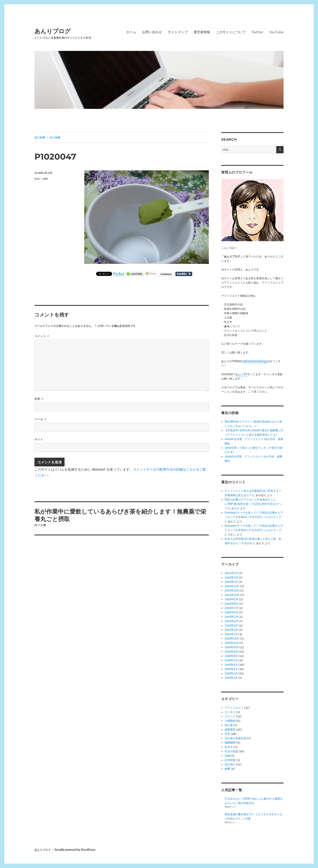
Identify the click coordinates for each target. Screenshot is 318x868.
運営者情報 (202, 32)
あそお (235, 508)
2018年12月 (232, 639)
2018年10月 (232, 647)
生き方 (229, 747)
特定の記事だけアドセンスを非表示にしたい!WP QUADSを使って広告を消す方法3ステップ (253, 504)
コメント (42, 336)
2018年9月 (231, 652)
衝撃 (227, 769)
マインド (230, 716)
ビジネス (230, 712)
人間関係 (230, 721)
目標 (227, 756)
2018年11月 (232, 643)
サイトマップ (178, 32)
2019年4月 (231, 621)
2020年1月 (231, 582)
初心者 (229, 725)
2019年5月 (231, 617)
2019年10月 (232, 595)
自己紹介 (230, 764)
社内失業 (230, 760)
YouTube (276, 32)
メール (41, 419)
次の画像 (55, 137)
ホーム (131, 32)
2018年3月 (231, 678)
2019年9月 (231, 599)
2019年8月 (231, 604)
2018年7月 (231, 660)
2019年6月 (231, 612)
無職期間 (230, 743)
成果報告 (230, 730)
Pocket (119, 274)
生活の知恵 (231, 751)
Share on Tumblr (184, 274)
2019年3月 (231, 625)
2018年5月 (231, 669)
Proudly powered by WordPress (75, 850)
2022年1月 (231, 573)
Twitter (257, 32)
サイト (39, 439)
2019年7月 (231, 608)
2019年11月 (232, 591)
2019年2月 (231, 630)
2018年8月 (231, 656)
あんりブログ (53, 31)
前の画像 (40, 137)
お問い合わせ (152, 32)
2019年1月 (231, 634)
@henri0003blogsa (256, 361)
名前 (39, 399)
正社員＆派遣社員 (235, 738)
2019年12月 (232, 586)
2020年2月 (231, 577)
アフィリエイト (234, 708)
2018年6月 (231, 665)
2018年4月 (231, 673)
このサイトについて (231, 32)
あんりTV (242, 374)
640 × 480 (41, 179)
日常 (227, 734)
